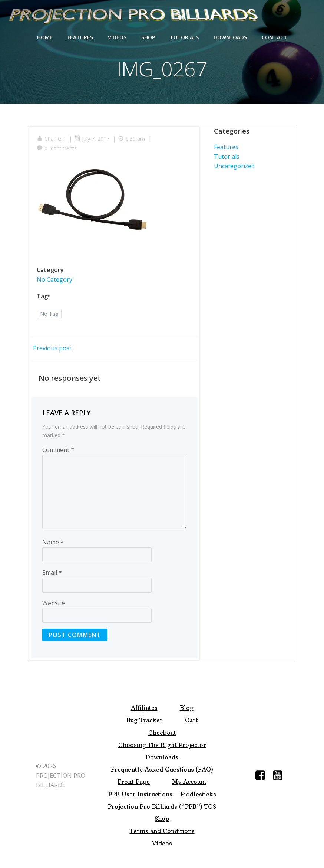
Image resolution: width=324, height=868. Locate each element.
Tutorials (184, 37)
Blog (187, 708)
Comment (58, 450)
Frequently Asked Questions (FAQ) (162, 769)
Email (52, 573)
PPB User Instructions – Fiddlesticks (162, 794)
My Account (189, 782)
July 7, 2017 (92, 139)
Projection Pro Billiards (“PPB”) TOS (162, 807)
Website (54, 603)
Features (80, 37)
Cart (191, 720)
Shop (148, 37)
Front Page (134, 782)
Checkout (162, 733)
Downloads (230, 37)
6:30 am (131, 139)
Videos (117, 37)
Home (45, 37)
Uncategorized (234, 166)
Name (53, 542)
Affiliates (144, 708)
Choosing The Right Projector (162, 745)
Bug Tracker (145, 720)
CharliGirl (51, 139)
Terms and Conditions (162, 831)
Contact (275, 37)
